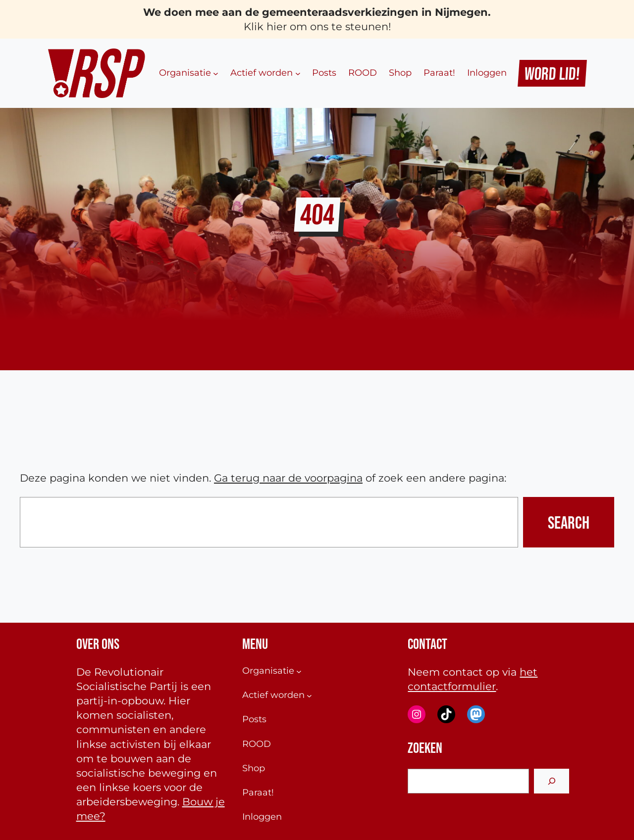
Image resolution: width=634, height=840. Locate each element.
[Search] (552, 781)
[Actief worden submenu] (298, 74)
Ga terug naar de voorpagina (288, 478)
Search (569, 522)
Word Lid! (553, 73)
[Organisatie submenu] (216, 74)
